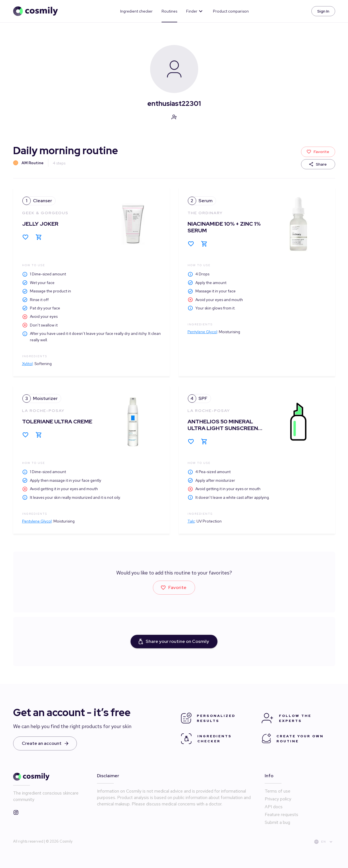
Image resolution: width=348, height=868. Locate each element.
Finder (195, 11)
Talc (191, 521)
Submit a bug (277, 822)
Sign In (323, 11)
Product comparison (231, 11)
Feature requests (281, 815)
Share (318, 164)
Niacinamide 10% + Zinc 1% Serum (224, 227)
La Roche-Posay (43, 411)
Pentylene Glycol (202, 332)
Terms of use (278, 791)
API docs (274, 807)
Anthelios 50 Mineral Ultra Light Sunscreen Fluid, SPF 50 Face (223, 428)
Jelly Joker (40, 224)
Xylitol (27, 364)
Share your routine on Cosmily (174, 642)
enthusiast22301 (174, 103)
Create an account (45, 743)
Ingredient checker (136, 11)
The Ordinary (205, 213)
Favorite (318, 152)
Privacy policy (278, 799)
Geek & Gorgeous (45, 213)
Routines (169, 11)
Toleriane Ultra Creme (57, 421)
